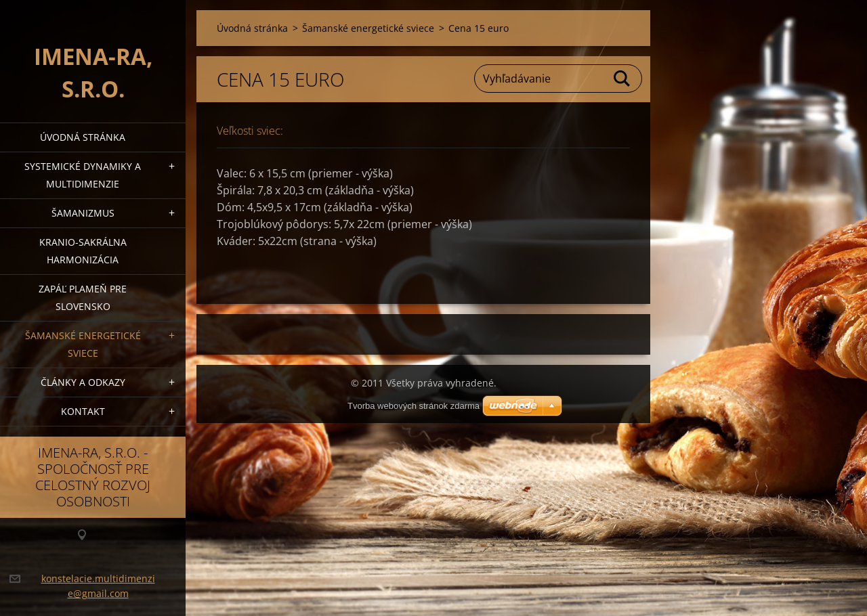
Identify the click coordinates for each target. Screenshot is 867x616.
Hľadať (622, 79)
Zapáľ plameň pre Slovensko (83, 298)
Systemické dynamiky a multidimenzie (83, 175)
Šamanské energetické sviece (83, 344)
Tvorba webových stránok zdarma (414, 406)
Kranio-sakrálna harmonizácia (83, 251)
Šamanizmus (83, 213)
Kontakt (83, 411)
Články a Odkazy (83, 382)
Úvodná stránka (83, 137)
